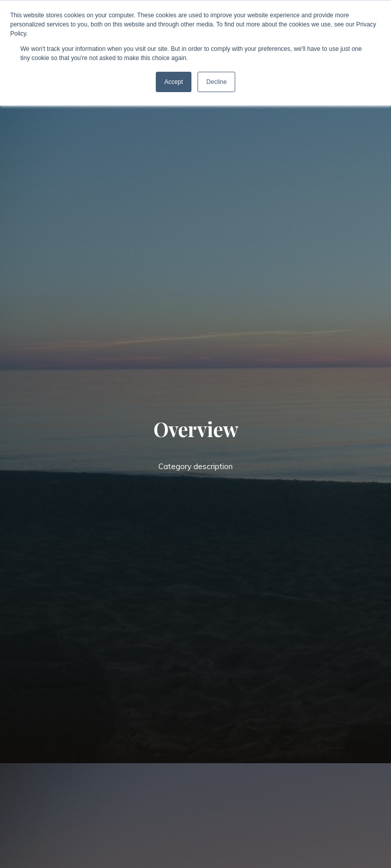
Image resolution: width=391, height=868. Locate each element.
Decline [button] (216, 82)
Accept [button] (174, 82)
